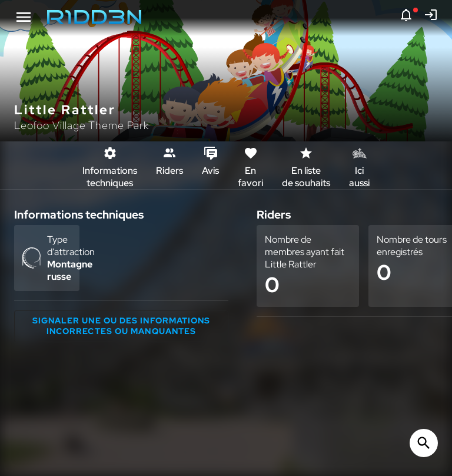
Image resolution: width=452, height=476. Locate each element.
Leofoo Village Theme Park (82, 125)
